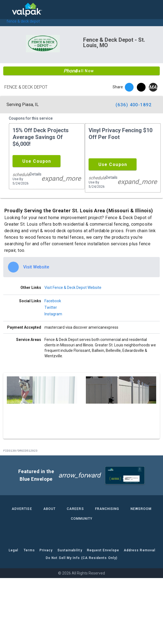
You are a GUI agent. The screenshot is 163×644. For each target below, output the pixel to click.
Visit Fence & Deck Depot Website (73, 288)
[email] (153, 87)
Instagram (53, 314)
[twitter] (141, 87)
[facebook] (129, 87)
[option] (81, 267)
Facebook (53, 301)
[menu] (8, 10)
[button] (37, 161)
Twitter (51, 307)
